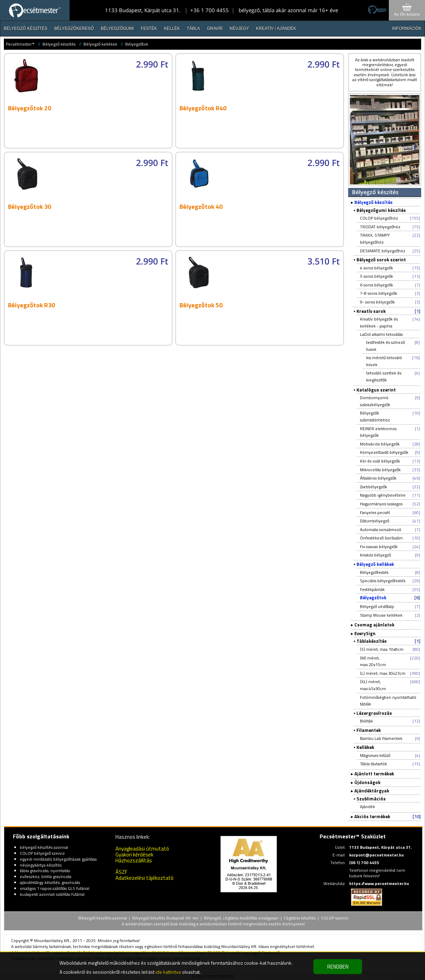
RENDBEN (338, 967)
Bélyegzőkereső (74, 29)
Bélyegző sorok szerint (381, 260)
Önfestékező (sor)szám (381, 538)
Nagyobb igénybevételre (383, 495)
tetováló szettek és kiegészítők (384, 376)
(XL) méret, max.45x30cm (373, 685)
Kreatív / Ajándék (276, 29)
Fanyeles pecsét (375, 512)
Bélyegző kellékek (100, 44)
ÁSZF (121, 872)
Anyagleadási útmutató (142, 849)
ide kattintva (168, 972)
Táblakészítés (372, 641)
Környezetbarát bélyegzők (384, 452)
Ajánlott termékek (374, 774)
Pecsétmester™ (20, 44)
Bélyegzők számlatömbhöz (375, 416)
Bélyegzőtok (137, 44)
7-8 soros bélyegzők (379, 293)
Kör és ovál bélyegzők (380, 461)
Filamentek (369, 730)
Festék (149, 29)
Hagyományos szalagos (381, 504)
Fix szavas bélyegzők (379, 547)
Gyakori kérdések (134, 855)
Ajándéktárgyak (372, 791)
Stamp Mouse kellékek (381, 615)
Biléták (366, 721)
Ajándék (367, 807)
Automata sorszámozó (381, 529)
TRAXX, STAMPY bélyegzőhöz (375, 239)
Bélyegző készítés (26, 29)
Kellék (172, 29)
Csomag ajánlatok (374, 625)
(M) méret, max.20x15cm (373, 661)
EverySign (365, 633)
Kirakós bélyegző (375, 555)
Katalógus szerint (376, 390)
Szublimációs (371, 799)
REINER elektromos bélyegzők (378, 432)
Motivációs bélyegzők (380, 444)
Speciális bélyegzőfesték (383, 581)
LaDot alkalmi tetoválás (381, 334)
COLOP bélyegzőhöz (379, 218)
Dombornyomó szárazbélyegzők (375, 401)
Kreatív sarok (371, 311)
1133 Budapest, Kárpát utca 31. (143, 10)
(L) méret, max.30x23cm (383, 673)
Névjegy (239, 29)
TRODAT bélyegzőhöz (380, 227)
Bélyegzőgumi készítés (381, 210)
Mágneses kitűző (375, 755)
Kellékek (365, 747)
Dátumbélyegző (375, 521)
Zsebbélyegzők (374, 487)
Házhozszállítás (134, 860)
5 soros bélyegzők (376, 276)
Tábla (193, 29)
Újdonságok (367, 782)
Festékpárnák (372, 589)
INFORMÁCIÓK (407, 29)
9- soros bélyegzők (377, 302)
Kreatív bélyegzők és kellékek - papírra (379, 322)
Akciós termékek (372, 816)
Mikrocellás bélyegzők (380, 470)
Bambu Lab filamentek (381, 738)
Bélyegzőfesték (374, 572)
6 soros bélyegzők (376, 285)
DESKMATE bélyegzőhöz (383, 251)
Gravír (215, 29)
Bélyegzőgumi (117, 29)
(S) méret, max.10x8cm (382, 649)
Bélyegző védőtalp (377, 606)
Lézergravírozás (374, 713)
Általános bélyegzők (378, 478)
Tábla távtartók (374, 764)
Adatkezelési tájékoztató (145, 878)
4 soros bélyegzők (376, 268)
